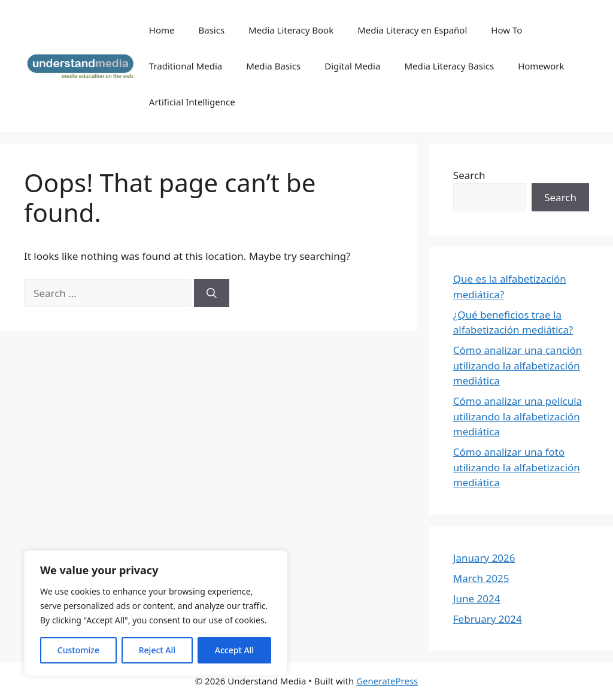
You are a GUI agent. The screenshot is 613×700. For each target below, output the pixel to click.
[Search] (212, 293)
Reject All (157, 650)
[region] (156, 613)
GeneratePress (387, 681)
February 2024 (488, 619)
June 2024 (477, 599)
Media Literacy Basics (449, 66)
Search (469, 175)
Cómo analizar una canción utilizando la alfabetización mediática (518, 365)
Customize (78, 650)
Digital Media (352, 66)
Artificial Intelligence (192, 102)
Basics (211, 30)
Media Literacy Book (291, 30)
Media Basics (273, 66)
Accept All (234, 650)
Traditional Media (186, 66)
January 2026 (484, 558)
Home (162, 30)
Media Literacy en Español (412, 30)
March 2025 (481, 578)
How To (506, 30)
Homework (541, 66)
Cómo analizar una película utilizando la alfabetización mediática (518, 416)
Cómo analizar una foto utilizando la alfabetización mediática (517, 467)
